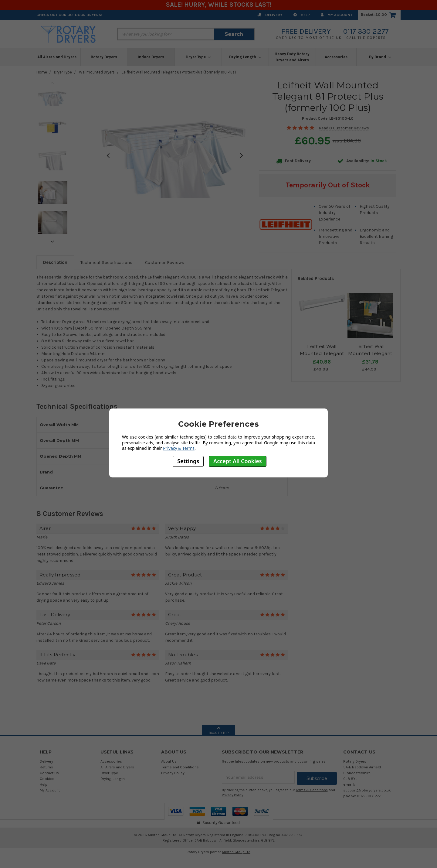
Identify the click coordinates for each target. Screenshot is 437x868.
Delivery (270, 15)
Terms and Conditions (180, 767)
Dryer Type (198, 57)
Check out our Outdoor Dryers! (69, 15)
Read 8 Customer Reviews (344, 128)
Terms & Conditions (312, 789)
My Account (337, 15)
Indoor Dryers (151, 57)
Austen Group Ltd (236, 851)
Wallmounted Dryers (97, 72)
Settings (188, 461)
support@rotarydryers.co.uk (367, 790)
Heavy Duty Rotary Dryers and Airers (292, 57)
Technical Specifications (106, 262)
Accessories (336, 57)
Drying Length (245, 57)
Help (302, 15)
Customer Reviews (165, 262)
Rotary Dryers (104, 57)
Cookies (47, 779)
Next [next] (53, 241)
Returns (46, 767)
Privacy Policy (173, 773)
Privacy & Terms (179, 448)
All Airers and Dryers (57, 57)
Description (55, 262)
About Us (169, 761)
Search (234, 34)
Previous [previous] (53, 83)
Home (42, 72)
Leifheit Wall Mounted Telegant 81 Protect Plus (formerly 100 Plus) (179, 72)
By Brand (380, 57)
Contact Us (49, 773)
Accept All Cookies (238, 461)
